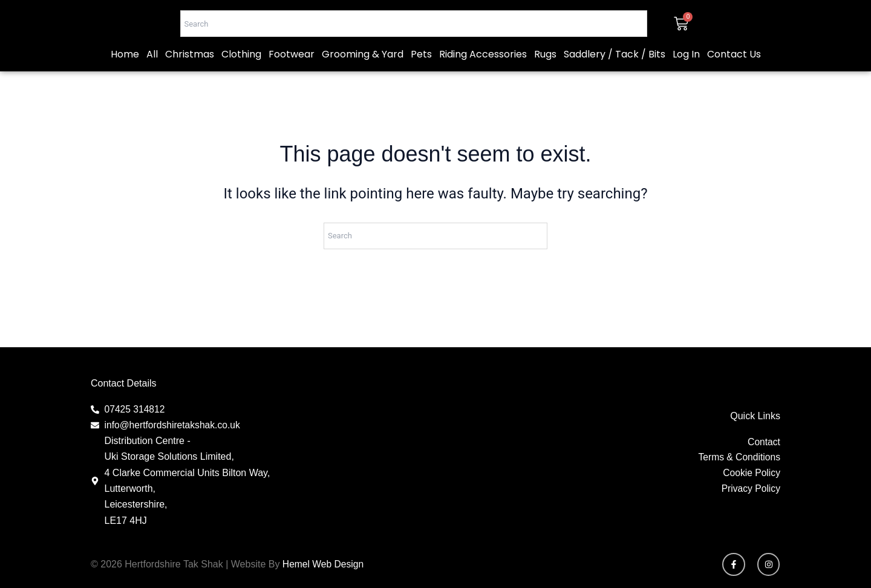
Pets (421, 84)
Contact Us (734, 84)
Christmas (190, 84)
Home (125, 84)
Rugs (545, 84)
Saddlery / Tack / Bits (615, 84)
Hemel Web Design (324, 564)
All (152, 84)
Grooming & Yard (363, 84)
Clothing (241, 84)
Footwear (292, 84)
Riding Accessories (483, 84)
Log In (686, 84)
